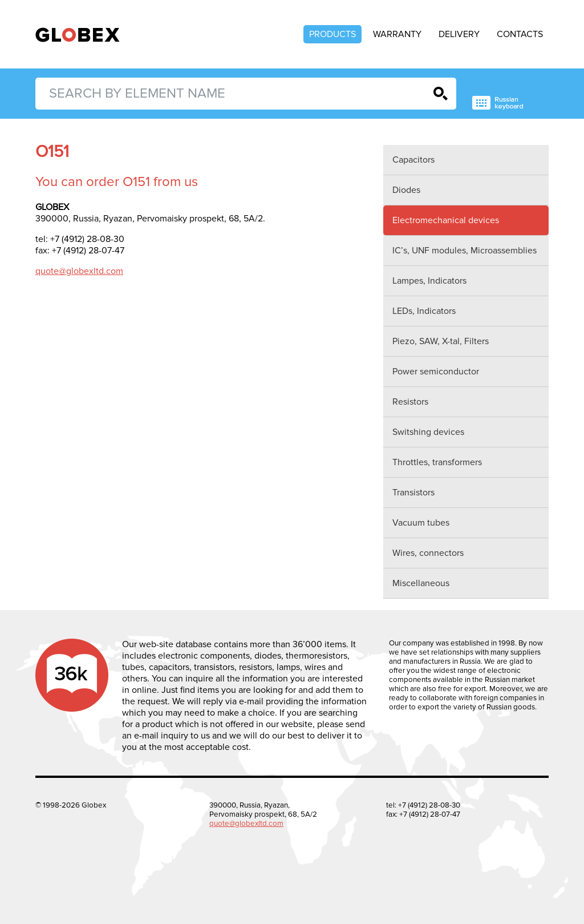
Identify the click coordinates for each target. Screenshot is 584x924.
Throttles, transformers (437, 462)
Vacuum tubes (421, 523)
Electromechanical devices (446, 220)
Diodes (406, 190)
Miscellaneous (421, 583)
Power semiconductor (436, 372)
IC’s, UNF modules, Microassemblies (465, 251)
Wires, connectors (428, 553)
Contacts (520, 34)
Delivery (459, 34)
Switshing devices (428, 432)
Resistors (410, 402)
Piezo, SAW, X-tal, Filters (441, 341)
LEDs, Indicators (424, 311)
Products (332, 34)
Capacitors (413, 160)
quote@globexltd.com (79, 271)
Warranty (397, 34)
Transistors (413, 493)
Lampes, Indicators (429, 281)
